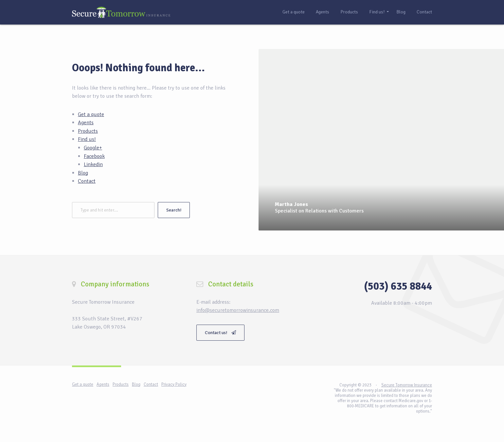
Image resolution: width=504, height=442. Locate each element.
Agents (323, 12)
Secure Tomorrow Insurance (407, 385)
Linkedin (93, 164)
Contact (424, 12)
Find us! (377, 12)
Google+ (93, 148)
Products (349, 12)
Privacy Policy (174, 384)
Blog (401, 12)
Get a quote (294, 12)
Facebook (94, 156)
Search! (174, 210)
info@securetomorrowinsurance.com (238, 310)
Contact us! (220, 333)
